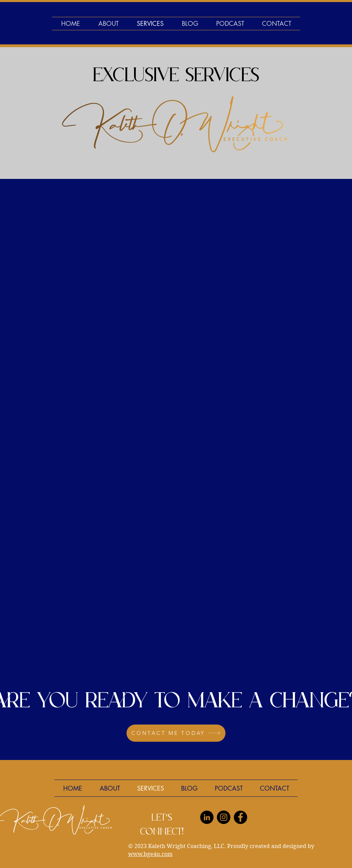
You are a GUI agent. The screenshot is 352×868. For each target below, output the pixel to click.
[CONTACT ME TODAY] (176, 733)
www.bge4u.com (150, 854)
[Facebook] (240, 817)
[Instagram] (224, 817)
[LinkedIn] (207, 817)
